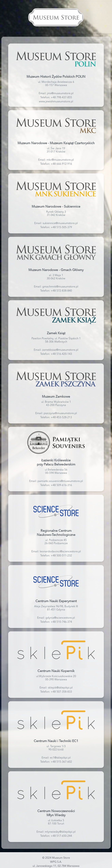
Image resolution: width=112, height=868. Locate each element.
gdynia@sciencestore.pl (60, 618)
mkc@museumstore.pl (60, 160)
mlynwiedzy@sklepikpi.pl (60, 832)
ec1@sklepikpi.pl (60, 758)
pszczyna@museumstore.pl (60, 413)
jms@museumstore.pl (60, 93)
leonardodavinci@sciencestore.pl (60, 552)
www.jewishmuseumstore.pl (56, 102)
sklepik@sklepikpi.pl (60, 688)
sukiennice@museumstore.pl (60, 223)
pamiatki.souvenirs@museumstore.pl (60, 481)
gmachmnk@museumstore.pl (60, 287)
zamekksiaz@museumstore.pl (60, 350)
